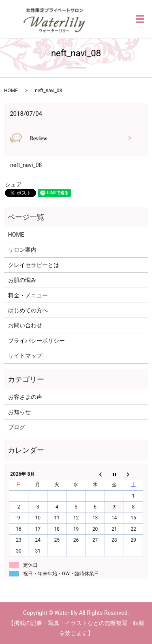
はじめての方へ (28, 310)
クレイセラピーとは (34, 265)
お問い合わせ (25, 325)
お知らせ (19, 412)
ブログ (17, 427)
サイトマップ (25, 356)
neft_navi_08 (26, 165)
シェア (13, 184)
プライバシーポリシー (36, 341)
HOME (11, 91)
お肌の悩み (22, 280)
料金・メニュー (28, 295)
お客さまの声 (25, 397)
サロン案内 (22, 250)
